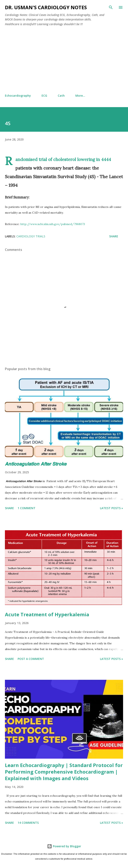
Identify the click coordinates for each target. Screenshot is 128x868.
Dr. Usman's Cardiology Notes (46, 7)
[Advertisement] (64, 60)
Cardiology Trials (31, 236)
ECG (44, 96)
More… (80, 96)
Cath (61, 96)
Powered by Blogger (64, 846)
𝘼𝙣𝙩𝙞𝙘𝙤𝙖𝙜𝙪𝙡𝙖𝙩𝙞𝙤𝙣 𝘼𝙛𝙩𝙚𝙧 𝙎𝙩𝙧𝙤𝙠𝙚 (36, 464)
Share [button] (114, 236)
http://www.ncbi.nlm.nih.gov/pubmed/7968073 (53, 224)
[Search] (111, 7)
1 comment (27, 508)
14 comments (28, 823)
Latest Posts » (112, 508)
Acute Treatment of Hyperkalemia (47, 614)
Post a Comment (31, 659)
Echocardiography (18, 96)
